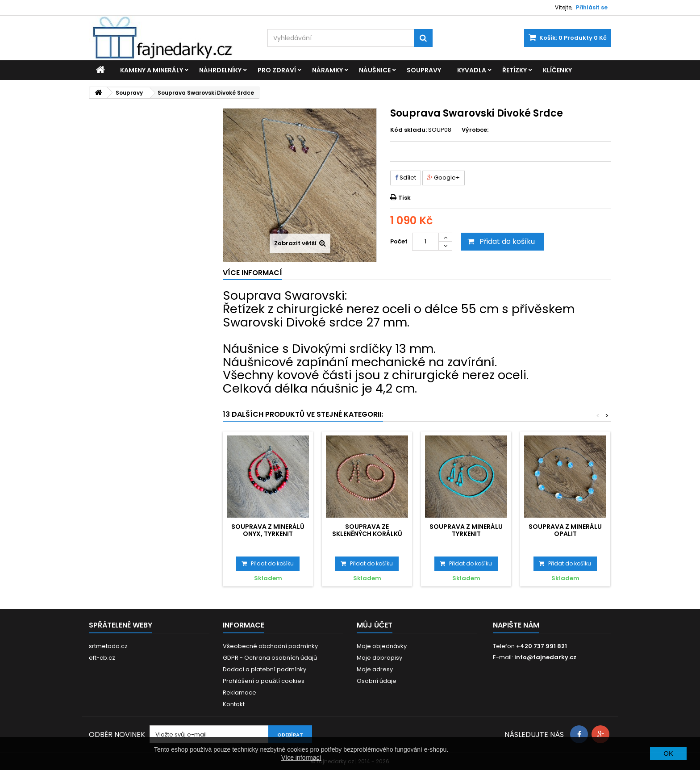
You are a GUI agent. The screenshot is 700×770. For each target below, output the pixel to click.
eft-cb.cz (102, 658)
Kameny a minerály (152, 70)
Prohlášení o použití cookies (264, 681)
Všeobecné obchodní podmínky (270, 646)
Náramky (327, 70)
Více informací (301, 757)
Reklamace (240, 693)
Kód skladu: (408, 130)
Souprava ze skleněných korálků (367, 530)
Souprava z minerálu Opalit (565, 530)
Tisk (404, 198)
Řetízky (515, 70)
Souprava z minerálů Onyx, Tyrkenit (268, 530)
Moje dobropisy (379, 658)
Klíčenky (557, 70)
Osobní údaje (377, 681)
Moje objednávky (382, 646)
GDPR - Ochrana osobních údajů (270, 658)
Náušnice (375, 70)
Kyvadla (472, 70)
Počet (399, 241)
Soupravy (424, 70)
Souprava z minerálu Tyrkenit (466, 530)
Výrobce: (475, 130)
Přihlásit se (592, 7)
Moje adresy (375, 669)
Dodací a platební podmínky (265, 669)
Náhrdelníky (220, 70)
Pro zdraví (277, 70)
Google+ (444, 178)
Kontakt (234, 704)
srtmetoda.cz (108, 646)
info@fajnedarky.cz (545, 657)
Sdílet (406, 178)
